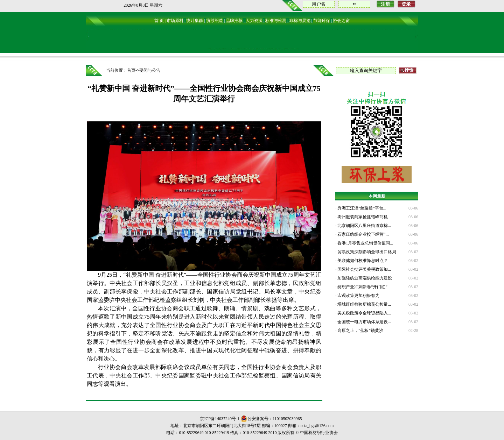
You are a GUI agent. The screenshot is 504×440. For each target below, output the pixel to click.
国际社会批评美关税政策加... (364, 269)
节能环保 (322, 21)
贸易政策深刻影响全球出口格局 (366, 252)
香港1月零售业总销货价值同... (365, 243)
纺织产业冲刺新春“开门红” (362, 287)
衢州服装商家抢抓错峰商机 (362, 217)
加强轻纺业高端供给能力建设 (364, 278)
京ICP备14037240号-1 (220, 419)
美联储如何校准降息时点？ (362, 261)
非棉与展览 (300, 21)
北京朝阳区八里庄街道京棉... (364, 226)
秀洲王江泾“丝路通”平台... (361, 208)
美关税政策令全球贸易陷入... (364, 313)
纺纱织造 (215, 21)
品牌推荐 (234, 21)
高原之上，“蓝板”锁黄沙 (360, 331)
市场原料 (175, 21)
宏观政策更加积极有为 (358, 296)
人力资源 (254, 21)
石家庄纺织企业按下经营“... (362, 234)
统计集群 (195, 21)
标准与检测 (276, 21)
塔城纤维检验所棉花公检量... (364, 304)
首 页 (159, 21)
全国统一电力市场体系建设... (364, 322)
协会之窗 (341, 21)
